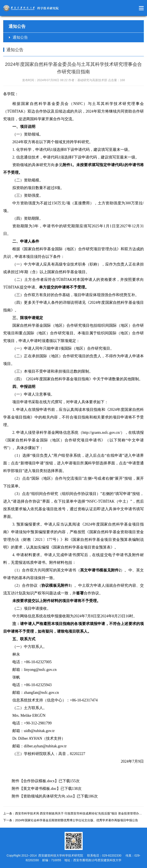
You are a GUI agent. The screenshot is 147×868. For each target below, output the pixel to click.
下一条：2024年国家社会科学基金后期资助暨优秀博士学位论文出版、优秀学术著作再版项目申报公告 (71, 820)
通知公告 (20, 37)
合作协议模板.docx (39, 781)
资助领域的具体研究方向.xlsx (48, 796)
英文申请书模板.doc (40, 789)
